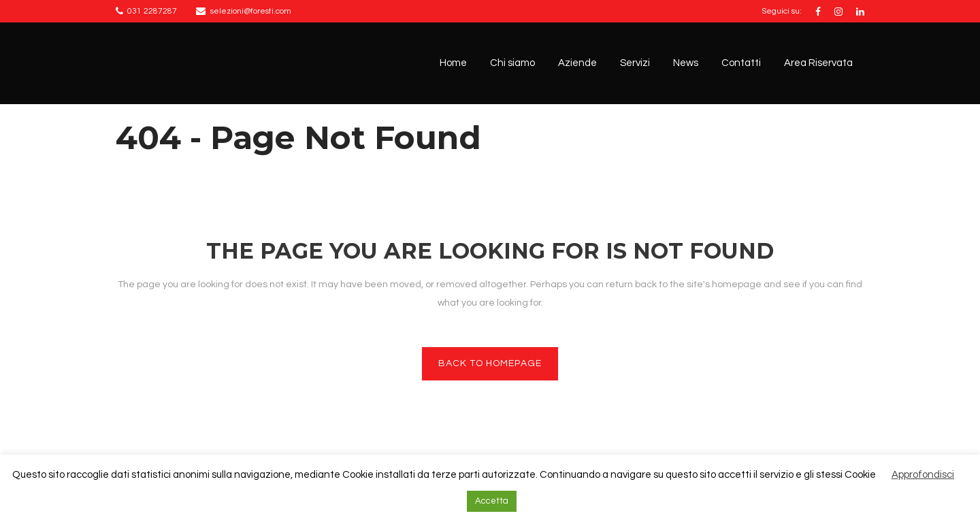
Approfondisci (923, 475)
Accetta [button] (492, 501)
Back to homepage (490, 363)
